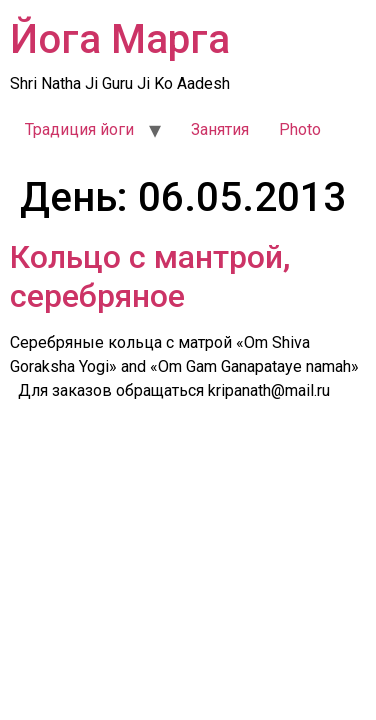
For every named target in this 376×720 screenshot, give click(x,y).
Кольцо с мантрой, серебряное (150, 276)
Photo (300, 129)
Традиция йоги (79, 129)
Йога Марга (120, 39)
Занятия (220, 129)
